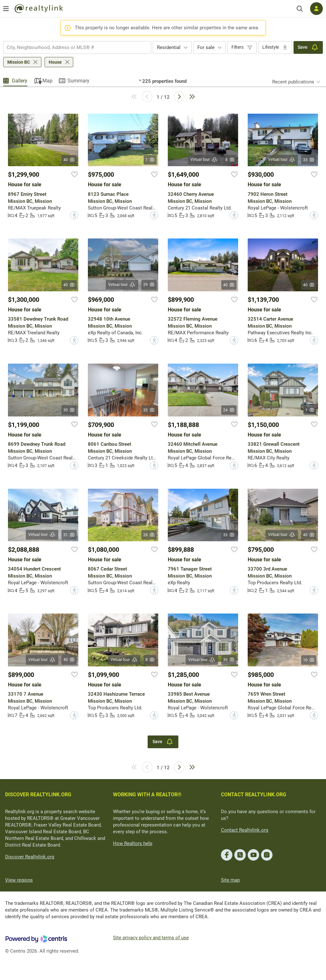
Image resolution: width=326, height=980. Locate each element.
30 (69, 410)
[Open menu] (6, 9)
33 (309, 160)
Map (47, 81)
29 (149, 285)
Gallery (20, 81)
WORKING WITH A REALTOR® (147, 795)
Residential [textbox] (169, 47)
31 (69, 535)
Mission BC (19, 62)
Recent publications (293, 82)
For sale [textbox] (206, 47)
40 (69, 160)
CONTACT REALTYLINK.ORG (254, 795)
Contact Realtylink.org (244, 830)
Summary (78, 81)
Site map (230, 880)
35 (149, 410)
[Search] (300, 9)
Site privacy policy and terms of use (151, 938)
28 (149, 535)
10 (309, 660)
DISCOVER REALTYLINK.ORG (38, 795)
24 (229, 410)
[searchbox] (73, 47)
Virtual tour (204, 160)
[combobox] (77, 47)
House (55, 62)
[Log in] (316, 9)
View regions (19, 880)
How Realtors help (133, 843)
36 (229, 660)
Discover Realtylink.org (30, 857)
